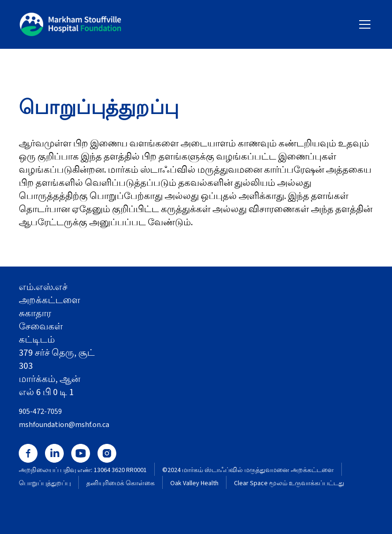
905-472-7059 (40, 412)
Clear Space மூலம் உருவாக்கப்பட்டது (289, 484)
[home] (70, 24)
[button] (363, 24)
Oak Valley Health (194, 484)
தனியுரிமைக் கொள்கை (121, 484)
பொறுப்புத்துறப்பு (45, 484)
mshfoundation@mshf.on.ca (64, 425)
